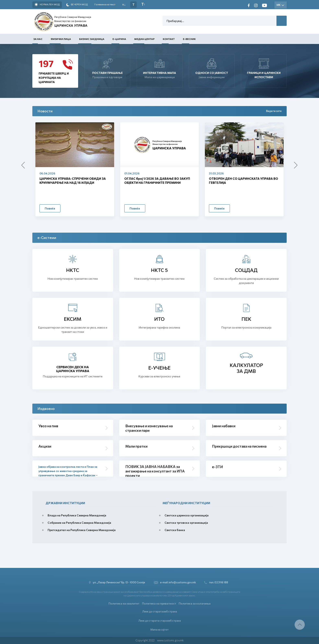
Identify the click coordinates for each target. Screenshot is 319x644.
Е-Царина (119, 39)
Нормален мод (47, 4)
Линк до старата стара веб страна (160, 621)
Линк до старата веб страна (160, 611)
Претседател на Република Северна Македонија (82, 530)
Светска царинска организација (187, 515)
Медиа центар (144, 39)
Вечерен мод (77, 5)
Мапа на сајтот (159, 630)
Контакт (169, 39)
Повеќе (50, 208)
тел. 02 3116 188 (216, 582)
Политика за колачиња (195, 603)
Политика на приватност (159, 603)
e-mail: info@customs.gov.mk (175, 582)
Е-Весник (189, 39)
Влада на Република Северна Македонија (77, 515)
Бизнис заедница (92, 39)
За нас (38, 39)
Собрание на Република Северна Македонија (79, 523)
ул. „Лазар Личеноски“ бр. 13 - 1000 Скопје (118, 582)
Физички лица (61, 39)
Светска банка (175, 530)
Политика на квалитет (124, 603)
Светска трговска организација (186, 523)
